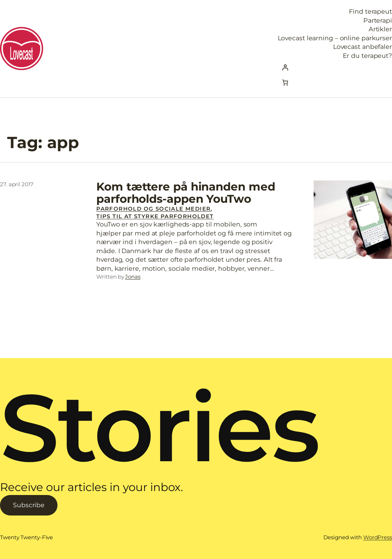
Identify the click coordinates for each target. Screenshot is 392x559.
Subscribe (29, 505)
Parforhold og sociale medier (153, 209)
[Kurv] (285, 83)
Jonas (133, 277)
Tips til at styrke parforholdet (155, 216)
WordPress (378, 537)
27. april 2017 (17, 184)
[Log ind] (335, 68)
